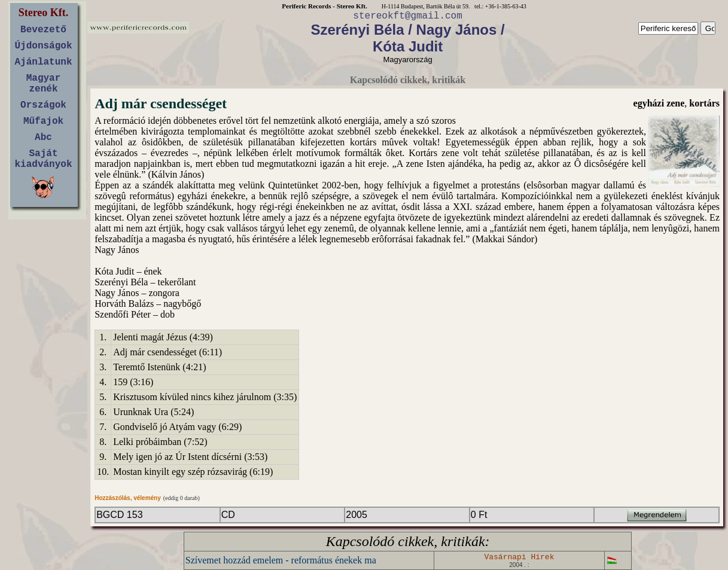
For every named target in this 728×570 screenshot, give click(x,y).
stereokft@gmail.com (407, 16)
